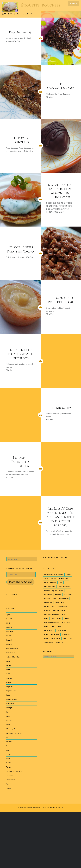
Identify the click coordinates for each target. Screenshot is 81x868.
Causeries (10, 644)
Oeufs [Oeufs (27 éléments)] (46, 618)
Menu (74, 4)
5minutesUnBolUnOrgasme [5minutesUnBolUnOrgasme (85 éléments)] (54, 575)
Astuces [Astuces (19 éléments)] (53, 579)
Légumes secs (11, 691)
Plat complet (11, 729)
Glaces (9, 682)
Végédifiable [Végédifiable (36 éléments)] (48, 642)
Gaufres (9, 678)
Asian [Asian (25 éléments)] (46, 579)
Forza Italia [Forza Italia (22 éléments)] (48, 595)
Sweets (9, 763)
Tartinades (10, 775)
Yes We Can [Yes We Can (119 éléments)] (59, 642)
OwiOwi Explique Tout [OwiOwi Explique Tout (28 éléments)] (52, 622)
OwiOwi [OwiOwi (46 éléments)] (66, 618)
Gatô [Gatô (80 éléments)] (55, 598)
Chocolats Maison (12, 648)
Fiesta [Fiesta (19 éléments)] (61, 591)
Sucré (8, 759)
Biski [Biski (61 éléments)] (46, 583)
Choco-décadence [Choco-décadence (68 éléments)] (64, 587)
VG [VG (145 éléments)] (70, 638)
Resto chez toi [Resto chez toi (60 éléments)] (61, 630)
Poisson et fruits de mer (14, 733)
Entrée (9, 665)
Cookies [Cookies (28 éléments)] (47, 591)
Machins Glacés (12, 699)
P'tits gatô (10, 708)
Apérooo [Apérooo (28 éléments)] (68, 575)
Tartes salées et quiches (14, 771)
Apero (8, 615)
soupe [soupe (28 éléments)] (46, 634)
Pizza (8, 725)
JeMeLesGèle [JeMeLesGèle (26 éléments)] (59, 602)
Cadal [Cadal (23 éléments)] (60, 583)
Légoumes (10, 687)
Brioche (9, 636)
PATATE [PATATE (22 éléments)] (47, 626)
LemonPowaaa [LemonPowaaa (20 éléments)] (62, 607)
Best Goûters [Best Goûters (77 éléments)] (63, 579)
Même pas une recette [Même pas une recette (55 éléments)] (52, 614)
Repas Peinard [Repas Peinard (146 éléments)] (49, 630)
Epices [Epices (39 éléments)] (55, 591)
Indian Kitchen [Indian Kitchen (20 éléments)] (64, 598)
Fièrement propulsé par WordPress (29, 808)
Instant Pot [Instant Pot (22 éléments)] (48, 602)
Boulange (10, 632)
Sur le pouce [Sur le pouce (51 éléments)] (55, 634)
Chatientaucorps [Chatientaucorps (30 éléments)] (50, 587)
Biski (8, 623)
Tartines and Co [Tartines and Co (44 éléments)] (67, 634)
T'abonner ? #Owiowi (20, 582)
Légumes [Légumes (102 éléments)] (47, 610)
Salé (8, 746)
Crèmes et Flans (12, 653)
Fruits (8, 670)
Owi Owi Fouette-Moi (17, 14)
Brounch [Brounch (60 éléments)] (53, 583)
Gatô (8, 674)
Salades (9, 742)
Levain (9, 695)
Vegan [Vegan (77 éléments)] (65, 638)
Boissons (9, 627)
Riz (7, 737)
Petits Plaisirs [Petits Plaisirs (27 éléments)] (57, 626)
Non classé (10, 704)
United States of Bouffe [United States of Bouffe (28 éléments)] (52, 638)
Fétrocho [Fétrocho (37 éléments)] (47, 598)
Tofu (8, 784)
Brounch (9, 640)
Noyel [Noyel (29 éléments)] (64, 614)
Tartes (9, 767)
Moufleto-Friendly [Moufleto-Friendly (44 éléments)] (59, 610)
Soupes (9, 754)
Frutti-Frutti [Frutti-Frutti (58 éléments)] (68, 595)
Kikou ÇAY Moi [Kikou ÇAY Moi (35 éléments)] (49, 607)
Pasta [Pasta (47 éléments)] (69, 622)
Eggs (8, 661)
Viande (9, 788)
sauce (8, 750)
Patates (9, 720)
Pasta (8, 716)
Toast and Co (11, 780)
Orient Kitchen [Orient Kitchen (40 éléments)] (56, 618)
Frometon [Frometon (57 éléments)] (58, 595)
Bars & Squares (12, 619)
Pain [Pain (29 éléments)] (63, 622)
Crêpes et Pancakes (13, 657)
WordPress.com (58, 808)
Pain (8, 712)
